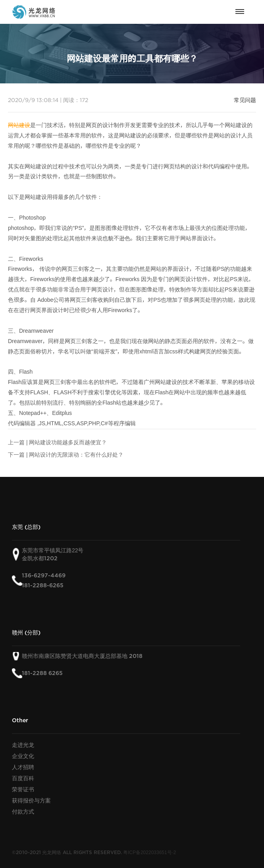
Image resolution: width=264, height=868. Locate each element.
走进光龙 (23, 745)
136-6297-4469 (44, 576)
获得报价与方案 (31, 800)
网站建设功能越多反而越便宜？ (68, 442)
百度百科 (23, 778)
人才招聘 (23, 767)
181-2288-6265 (43, 585)
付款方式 (23, 812)
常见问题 (245, 100)
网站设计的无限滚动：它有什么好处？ (76, 455)
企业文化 (23, 756)
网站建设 (19, 125)
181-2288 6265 (42, 673)
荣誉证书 (23, 789)
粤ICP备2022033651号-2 (149, 852)
